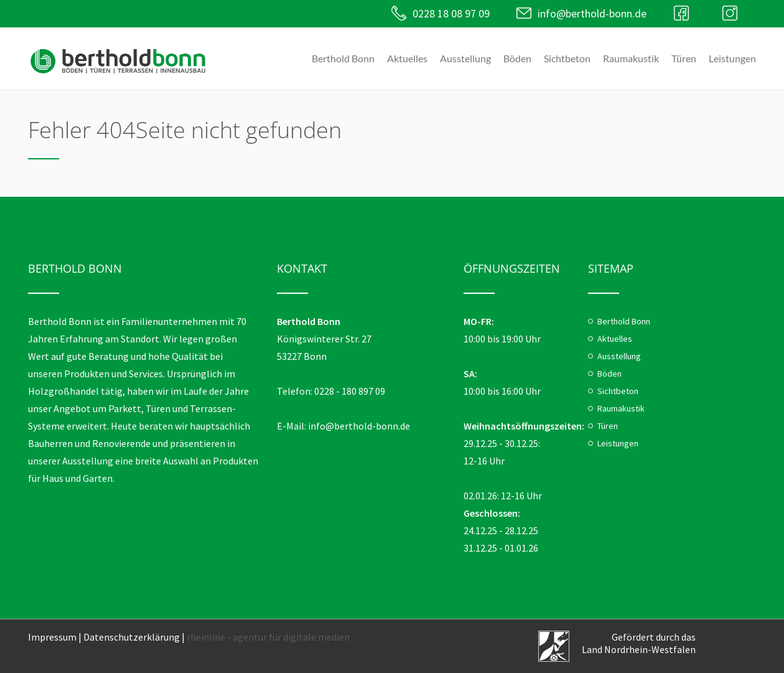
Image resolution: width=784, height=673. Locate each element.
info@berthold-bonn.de (592, 13)
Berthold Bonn (343, 58)
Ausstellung (465, 58)
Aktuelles (407, 58)
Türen (684, 58)
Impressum (52, 637)
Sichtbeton (567, 58)
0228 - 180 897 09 (350, 391)
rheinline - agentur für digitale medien (268, 637)
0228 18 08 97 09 (450, 13)
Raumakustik (631, 58)
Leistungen (732, 58)
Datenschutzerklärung (132, 637)
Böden (517, 58)
